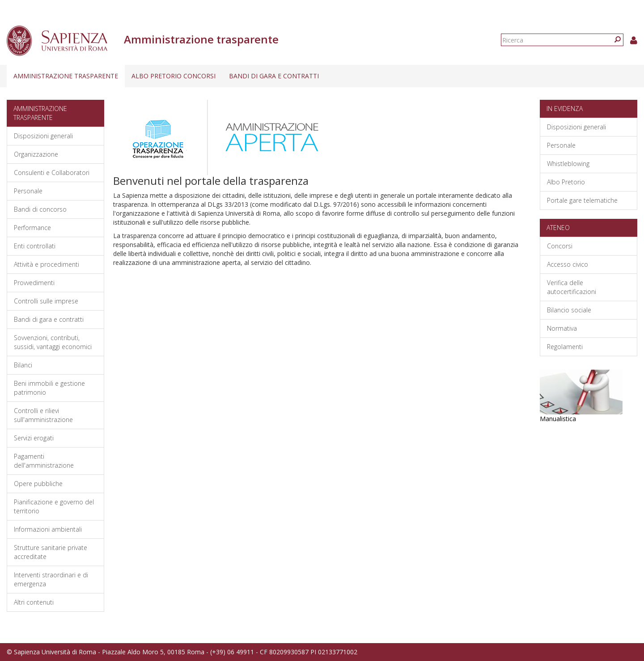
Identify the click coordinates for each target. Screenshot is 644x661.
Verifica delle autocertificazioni (572, 287)
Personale (28, 191)
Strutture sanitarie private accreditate (51, 552)
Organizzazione (36, 154)
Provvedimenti (34, 283)
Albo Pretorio (566, 182)
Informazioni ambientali (48, 529)
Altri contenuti (34, 602)
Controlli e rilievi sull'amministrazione (43, 415)
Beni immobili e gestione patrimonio (49, 388)
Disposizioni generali (43, 136)
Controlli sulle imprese (46, 301)
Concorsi (560, 246)
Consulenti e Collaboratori (52, 173)
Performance (32, 228)
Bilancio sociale (569, 310)
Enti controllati (35, 246)
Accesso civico (568, 264)
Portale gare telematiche (582, 200)
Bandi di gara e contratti (274, 76)
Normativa (562, 328)
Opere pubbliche (38, 484)
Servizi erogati (34, 438)
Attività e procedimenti (47, 264)
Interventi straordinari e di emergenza (51, 579)
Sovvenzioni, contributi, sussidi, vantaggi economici (53, 342)
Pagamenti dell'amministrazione (44, 461)
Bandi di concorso (40, 209)
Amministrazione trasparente (66, 76)
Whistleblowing (568, 164)
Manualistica (558, 419)
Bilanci (23, 365)
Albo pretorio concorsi (174, 76)
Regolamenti (565, 347)
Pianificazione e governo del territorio (54, 506)
